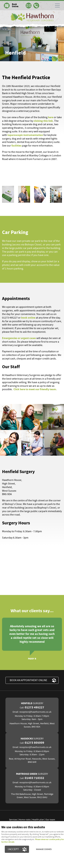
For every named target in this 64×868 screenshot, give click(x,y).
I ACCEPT (13, 849)
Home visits (25, 820)
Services (13, 820)
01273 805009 (34, 743)
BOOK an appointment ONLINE (28, 680)
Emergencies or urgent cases (19, 338)
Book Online (15, 5)
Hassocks (32, 739)
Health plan (38, 820)
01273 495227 (34, 708)
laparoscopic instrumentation (25, 135)
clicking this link (43, 121)
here (51, 117)
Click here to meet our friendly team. (35, 389)
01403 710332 (34, 778)
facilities (16, 146)
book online (28, 318)
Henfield (32, 703)
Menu (56, 5)
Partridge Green (32, 774)
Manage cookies (44, 849)
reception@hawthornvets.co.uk (35, 712)
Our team (50, 820)
